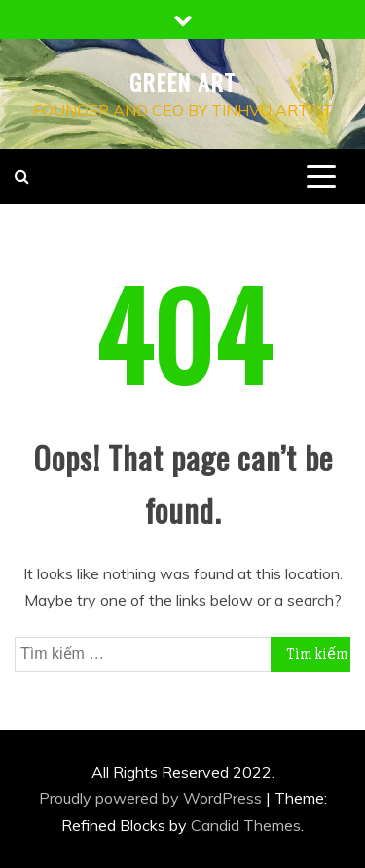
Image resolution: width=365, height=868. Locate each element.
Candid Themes (246, 825)
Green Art (182, 82)
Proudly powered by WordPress (152, 798)
